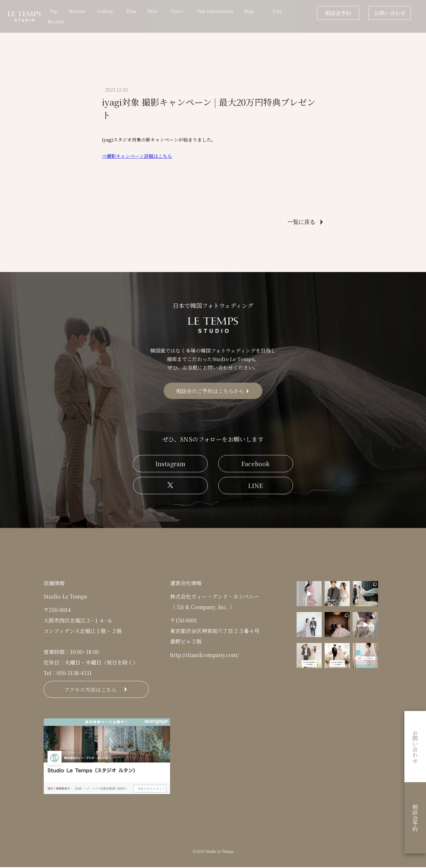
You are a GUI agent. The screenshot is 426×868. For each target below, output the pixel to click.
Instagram (170, 464)
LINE (256, 486)
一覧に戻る (301, 222)
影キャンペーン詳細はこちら (142, 156)
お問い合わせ (390, 13)
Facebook (256, 464)
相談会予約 (338, 13)
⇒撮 (107, 156)
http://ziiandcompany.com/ (205, 655)
